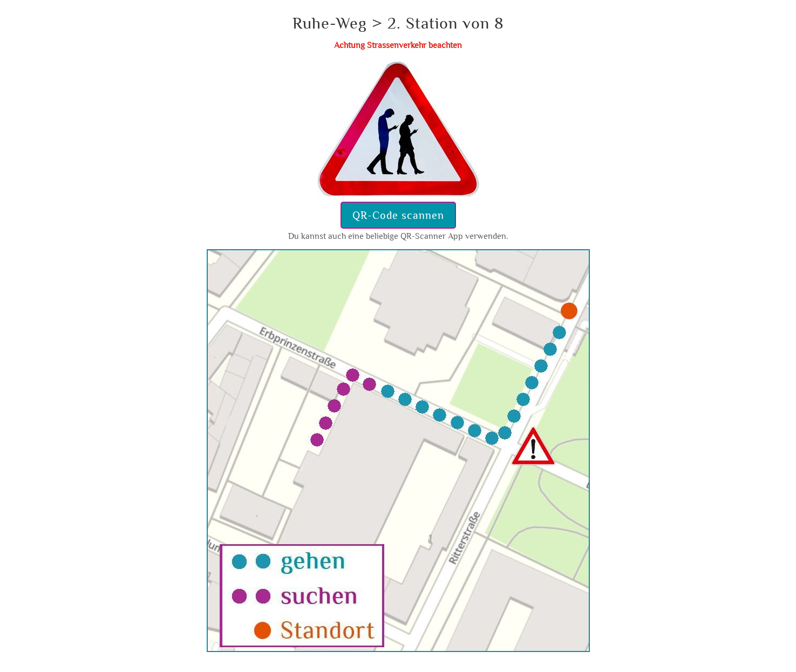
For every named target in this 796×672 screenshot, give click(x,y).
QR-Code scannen (398, 215)
